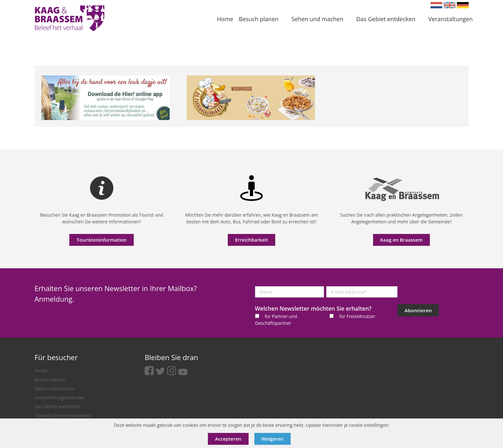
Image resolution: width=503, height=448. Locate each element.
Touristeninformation (102, 240)
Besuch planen (50, 379)
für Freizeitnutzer (357, 316)
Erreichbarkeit (251, 240)
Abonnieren (418, 310)
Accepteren (228, 439)
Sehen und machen (55, 388)
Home (41, 370)
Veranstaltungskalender (60, 397)
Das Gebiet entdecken (58, 406)
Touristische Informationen (63, 415)
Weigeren (273, 439)
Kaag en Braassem (401, 240)
